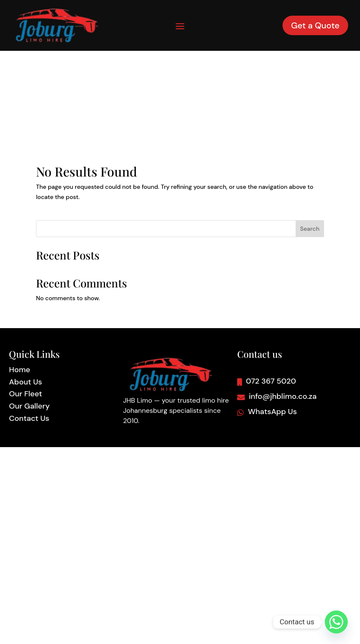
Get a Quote (315, 25)
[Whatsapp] (336, 622)
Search (310, 139)
